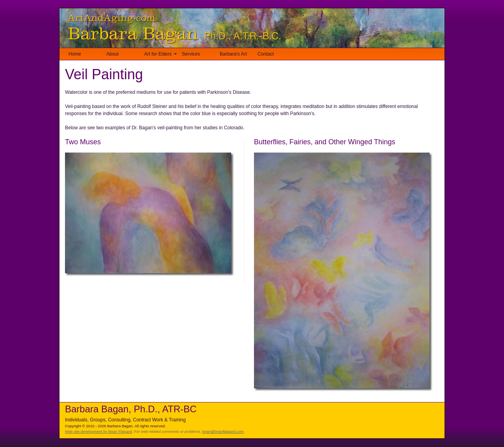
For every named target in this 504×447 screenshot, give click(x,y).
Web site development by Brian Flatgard (98, 431)
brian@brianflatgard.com (223, 431)
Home (75, 54)
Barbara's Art (233, 54)
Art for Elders (158, 54)
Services (191, 54)
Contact (266, 54)
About (112, 54)
